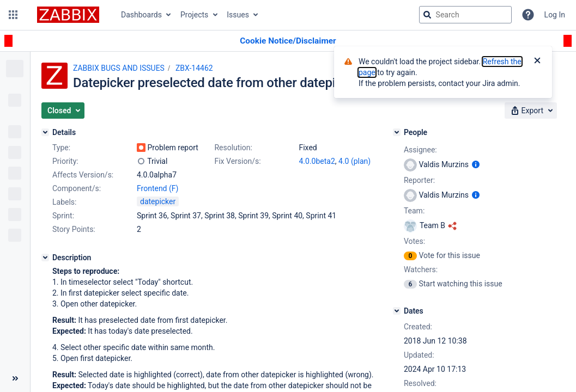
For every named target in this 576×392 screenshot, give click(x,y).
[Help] (528, 15)
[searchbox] (465, 15)
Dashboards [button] (141, 15)
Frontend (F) (157, 188)
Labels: (64, 202)
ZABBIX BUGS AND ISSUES (119, 68)
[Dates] (397, 311)
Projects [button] (194, 15)
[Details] (45, 132)
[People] (397, 132)
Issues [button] (238, 15)
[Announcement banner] (288, 41)
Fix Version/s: (237, 161)
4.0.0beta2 (317, 161)
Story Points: (74, 229)
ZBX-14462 (194, 68)
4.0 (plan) (354, 161)
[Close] (537, 62)
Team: (414, 211)
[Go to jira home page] (68, 15)
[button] (13, 15)
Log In (555, 15)
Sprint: (63, 216)
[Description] (45, 258)
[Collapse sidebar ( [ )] (15, 378)
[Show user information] (476, 164)
